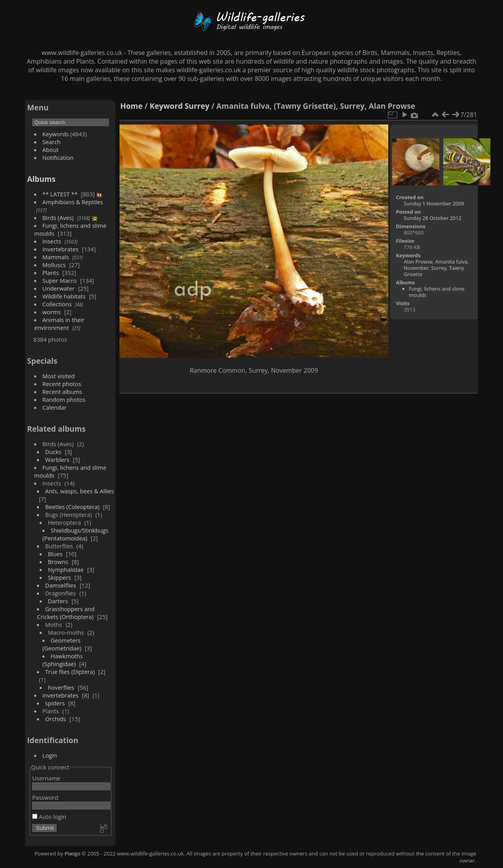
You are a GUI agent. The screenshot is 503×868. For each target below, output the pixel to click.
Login (50, 755)
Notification (58, 157)
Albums (41, 179)
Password (45, 797)
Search (52, 142)
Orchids (56, 719)
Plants (51, 273)
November (416, 268)
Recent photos (62, 384)
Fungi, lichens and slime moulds (437, 292)
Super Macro (60, 280)
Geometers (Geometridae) (62, 644)
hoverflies (61, 687)
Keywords (56, 134)
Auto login (49, 817)
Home (131, 106)
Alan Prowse (418, 262)
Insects (52, 241)
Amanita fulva (452, 262)
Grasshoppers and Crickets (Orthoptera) (66, 613)
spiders (55, 703)
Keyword (166, 106)
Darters (58, 601)
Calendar (55, 407)
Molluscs (54, 265)
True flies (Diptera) (70, 672)
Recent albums (62, 392)
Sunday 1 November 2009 (434, 203)
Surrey (197, 106)
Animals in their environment (59, 324)
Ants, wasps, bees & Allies (80, 491)
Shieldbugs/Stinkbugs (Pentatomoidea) (75, 534)
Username (46, 778)
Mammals (56, 257)
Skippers (60, 577)
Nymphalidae (66, 570)
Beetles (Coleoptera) (72, 507)
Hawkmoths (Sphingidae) (63, 660)
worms (52, 312)
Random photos (64, 399)
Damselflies (61, 585)
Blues (55, 554)
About (50, 150)
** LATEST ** (60, 194)
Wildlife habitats (64, 296)
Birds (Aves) (58, 218)
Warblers (57, 460)
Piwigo (72, 853)
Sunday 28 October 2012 (433, 218)
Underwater (59, 288)
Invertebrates (61, 249)
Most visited (59, 376)
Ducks (53, 452)
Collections (57, 304)
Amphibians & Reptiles (73, 202)
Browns (58, 562)
